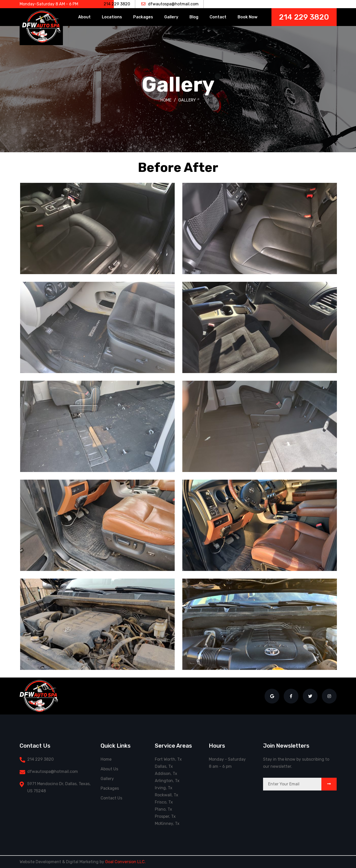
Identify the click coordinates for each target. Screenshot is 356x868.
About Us (109, 769)
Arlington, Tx (167, 781)
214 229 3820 (114, 4)
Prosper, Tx (165, 816)
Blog (194, 17)
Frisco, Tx (164, 802)
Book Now (248, 17)
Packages (143, 17)
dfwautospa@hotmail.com (170, 4)
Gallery (171, 17)
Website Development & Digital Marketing (59, 862)
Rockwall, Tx (167, 795)
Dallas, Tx (164, 766)
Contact (218, 17)
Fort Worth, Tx (168, 759)
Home (166, 100)
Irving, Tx (164, 788)
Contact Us (111, 798)
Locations (112, 17)
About (84, 17)
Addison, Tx (166, 774)
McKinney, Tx (167, 824)
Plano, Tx (163, 809)
